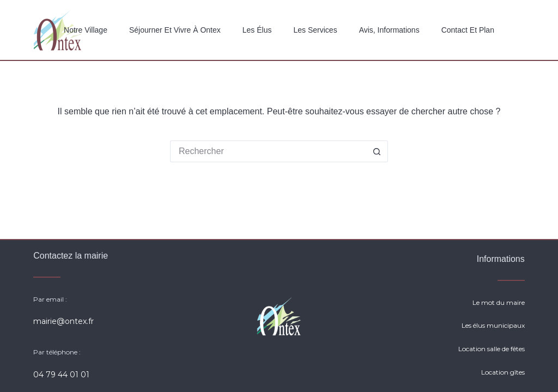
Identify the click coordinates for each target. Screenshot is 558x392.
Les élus (257, 30)
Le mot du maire (499, 302)
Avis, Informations (389, 30)
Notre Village (86, 30)
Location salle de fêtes (492, 349)
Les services (315, 30)
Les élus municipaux (493, 325)
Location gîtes (503, 372)
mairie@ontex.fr (63, 321)
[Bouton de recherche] (377, 151)
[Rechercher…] (268, 151)
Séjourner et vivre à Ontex (175, 30)
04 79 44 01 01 (61, 375)
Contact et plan (468, 30)
